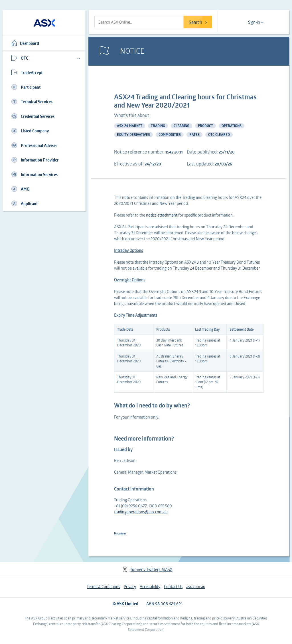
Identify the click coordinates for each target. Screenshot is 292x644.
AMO (21, 189)
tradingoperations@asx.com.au (141, 512)
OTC (20, 58)
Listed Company (30, 131)
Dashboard (25, 43)
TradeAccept (27, 72)
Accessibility (150, 587)
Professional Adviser (34, 145)
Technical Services (32, 102)
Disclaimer (120, 533)
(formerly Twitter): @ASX (148, 569)
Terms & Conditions (103, 587)
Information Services (35, 174)
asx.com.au (196, 587)
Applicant (25, 203)
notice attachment (162, 215)
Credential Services (33, 116)
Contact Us (173, 587)
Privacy (130, 587)
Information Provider (35, 160)
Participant (26, 87)
